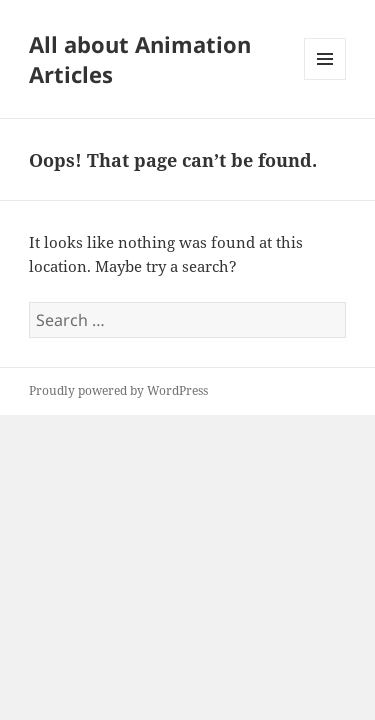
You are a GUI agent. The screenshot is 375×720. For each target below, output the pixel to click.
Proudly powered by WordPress (118, 390)
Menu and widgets (325, 79)
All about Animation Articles (140, 59)
